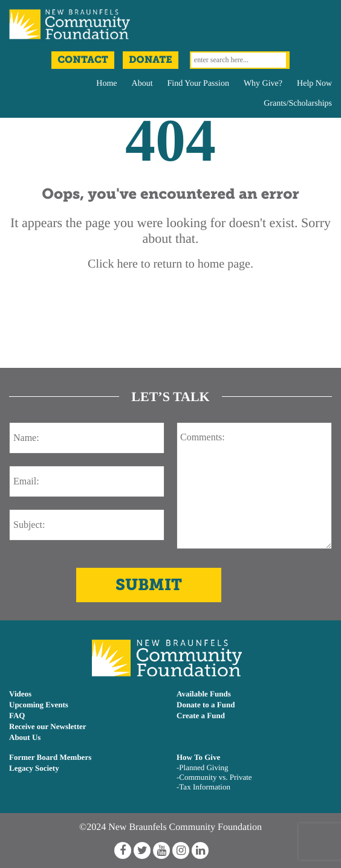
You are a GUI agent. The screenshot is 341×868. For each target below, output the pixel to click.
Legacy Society (34, 768)
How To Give (198, 757)
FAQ (17, 715)
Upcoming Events (39, 705)
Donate (151, 60)
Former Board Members (50, 757)
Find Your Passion (198, 84)
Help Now (314, 84)
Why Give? (263, 84)
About (142, 84)
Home (106, 84)
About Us (25, 737)
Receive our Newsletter (48, 726)
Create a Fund (201, 715)
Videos (20, 694)
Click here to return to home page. (170, 264)
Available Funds (204, 694)
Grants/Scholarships (298, 104)
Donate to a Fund (206, 705)
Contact (83, 60)
